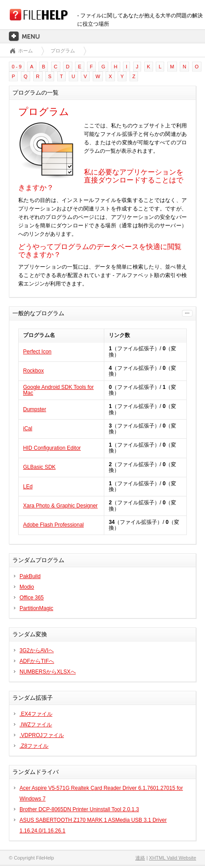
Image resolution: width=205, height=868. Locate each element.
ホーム (26, 51)
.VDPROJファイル (42, 735)
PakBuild (30, 576)
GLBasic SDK (39, 467)
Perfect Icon (37, 352)
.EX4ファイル (36, 714)
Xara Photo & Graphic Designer (60, 506)
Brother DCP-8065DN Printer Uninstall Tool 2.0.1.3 (79, 809)
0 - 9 (17, 67)
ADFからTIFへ (37, 661)
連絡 (140, 858)
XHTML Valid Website (173, 858)
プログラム (63, 51)
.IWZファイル (36, 725)
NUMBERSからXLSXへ (48, 672)
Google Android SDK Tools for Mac (58, 390)
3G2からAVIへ (37, 650)
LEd (28, 487)
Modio (27, 587)
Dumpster (35, 409)
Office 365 (32, 598)
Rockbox (34, 371)
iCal (28, 428)
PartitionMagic (36, 608)
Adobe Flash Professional (53, 525)
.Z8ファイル (34, 746)
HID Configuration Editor (52, 448)
